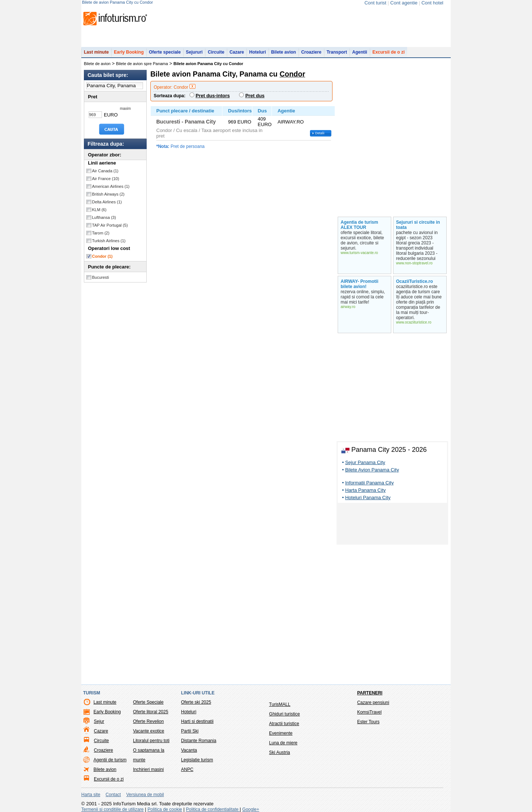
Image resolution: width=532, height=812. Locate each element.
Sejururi (194, 52)
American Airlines (111, 186)
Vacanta (189, 750)
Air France (105, 179)
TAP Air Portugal (110, 225)
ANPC (187, 769)
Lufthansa (104, 217)
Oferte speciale (165, 52)
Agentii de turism (110, 760)
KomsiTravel (369, 712)
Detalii (320, 133)
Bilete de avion (97, 64)
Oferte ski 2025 (196, 702)
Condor (102, 256)
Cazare (237, 52)
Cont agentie (404, 3)
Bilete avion (284, 52)
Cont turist (375, 3)
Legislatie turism (197, 760)
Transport (337, 52)
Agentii (360, 52)
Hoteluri (257, 52)
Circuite (216, 52)
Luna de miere (283, 743)
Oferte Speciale (148, 702)
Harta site (91, 795)
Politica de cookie (165, 809)
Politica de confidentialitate (213, 809)
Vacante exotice (149, 731)
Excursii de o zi (388, 52)
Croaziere (311, 52)
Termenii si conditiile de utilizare (112, 809)
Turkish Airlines (109, 241)
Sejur (99, 721)
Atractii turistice (284, 724)
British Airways (108, 194)
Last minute (96, 52)
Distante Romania (199, 741)
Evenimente (281, 733)
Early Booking (129, 52)
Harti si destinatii (197, 721)
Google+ (251, 809)
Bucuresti (100, 277)
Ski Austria (279, 752)
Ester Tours (368, 722)
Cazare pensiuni (373, 703)
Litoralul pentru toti (151, 741)
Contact (113, 795)
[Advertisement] (392, 525)
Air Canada (105, 171)
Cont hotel (432, 3)
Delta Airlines (107, 202)
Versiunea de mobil (145, 795)
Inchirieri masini (148, 769)
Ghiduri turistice (284, 714)
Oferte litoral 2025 (151, 712)
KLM (99, 210)
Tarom (101, 233)
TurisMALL (280, 704)
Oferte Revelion (148, 721)
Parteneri (370, 693)
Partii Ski (190, 731)
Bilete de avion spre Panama (142, 64)
